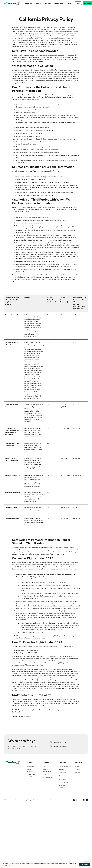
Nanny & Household (65, 766)
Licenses (45, 800)
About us (78, 766)
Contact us (78, 773)
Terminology (63, 779)
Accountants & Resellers (31, 775)
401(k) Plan (46, 774)
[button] (28, 3)
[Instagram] (77, 800)
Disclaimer (53, 800)
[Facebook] (74, 800)
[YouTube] (87, 800)
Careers (78, 769)
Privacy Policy (66, 27)
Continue (85, 864)
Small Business (31, 766)
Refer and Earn (63, 782)
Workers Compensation (47, 770)
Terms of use (37, 800)
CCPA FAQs (41, 61)
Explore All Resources (62, 786)
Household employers (30, 770)
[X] (80, 800)
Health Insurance (48, 778)
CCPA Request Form (31, 650)
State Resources (64, 776)
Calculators (62, 773)
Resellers (62, 769)
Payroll (45, 766)
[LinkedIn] (84, 800)
